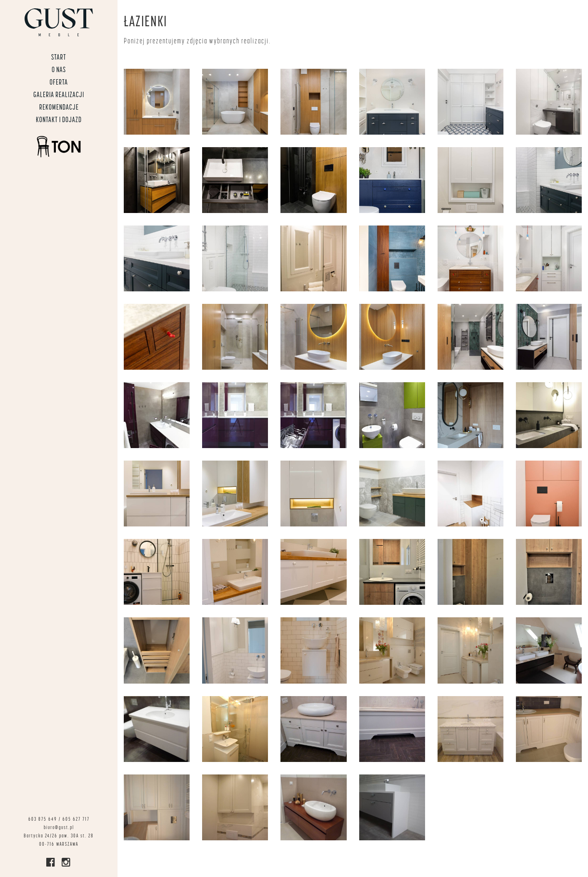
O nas (59, 70)
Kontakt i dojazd (59, 120)
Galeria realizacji (59, 95)
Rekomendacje (59, 108)
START (59, 58)
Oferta (59, 83)
